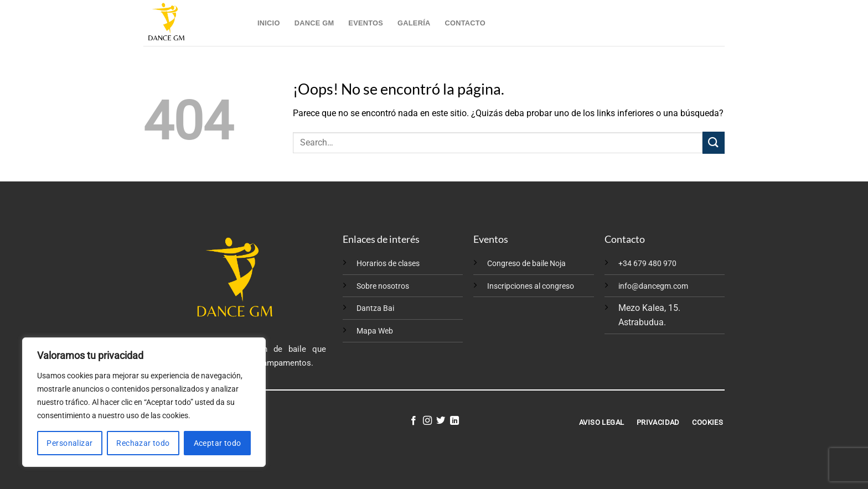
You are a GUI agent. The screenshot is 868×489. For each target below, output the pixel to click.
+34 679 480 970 (647, 264)
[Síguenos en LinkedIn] (454, 421)
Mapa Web (375, 331)
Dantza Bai (375, 308)
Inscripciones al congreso (531, 286)
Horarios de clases (388, 264)
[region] (144, 402)
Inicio (269, 23)
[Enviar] (714, 142)
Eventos (366, 23)
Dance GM (314, 23)
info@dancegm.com (653, 286)
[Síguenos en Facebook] (414, 421)
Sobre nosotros (383, 286)
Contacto (465, 23)
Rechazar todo (143, 443)
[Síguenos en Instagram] (427, 421)
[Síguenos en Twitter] (441, 421)
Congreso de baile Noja (526, 264)
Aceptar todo (218, 443)
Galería (414, 23)
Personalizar (69, 443)
